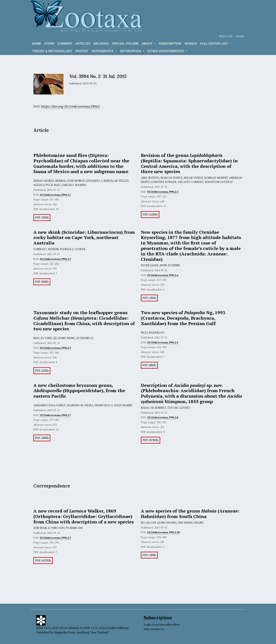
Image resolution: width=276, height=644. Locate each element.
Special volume (125, 44)
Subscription (170, 44)
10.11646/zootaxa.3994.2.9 (55, 538)
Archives (101, 44)
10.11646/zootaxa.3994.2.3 (55, 259)
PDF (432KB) (43, 560)
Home (37, 44)
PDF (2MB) (42, 371)
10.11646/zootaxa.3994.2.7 (55, 415)
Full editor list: (214, 44)
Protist (82, 51)
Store (49, 44)
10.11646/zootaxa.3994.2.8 (163, 417)
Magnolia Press (64, 632)
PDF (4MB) (42, 438)
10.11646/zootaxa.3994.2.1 (55, 195)
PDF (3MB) (42, 217)
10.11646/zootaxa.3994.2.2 (163, 192)
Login (240, 36)
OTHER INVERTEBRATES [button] (166, 51)
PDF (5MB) (149, 298)
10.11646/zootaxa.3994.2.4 (163, 275)
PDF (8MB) (42, 282)
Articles (83, 44)
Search (191, 44)
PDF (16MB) (150, 214)
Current (65, 44)
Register (226, 36)
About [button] (148, 44)
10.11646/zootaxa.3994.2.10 (163, 532)
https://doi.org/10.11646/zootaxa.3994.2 (70, 106)
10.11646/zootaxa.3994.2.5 (55, 348)
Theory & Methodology (52, 51)
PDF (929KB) (151, 440)
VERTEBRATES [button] (103, 51)
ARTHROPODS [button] (131, 51)
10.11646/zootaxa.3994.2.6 (163, 342)
